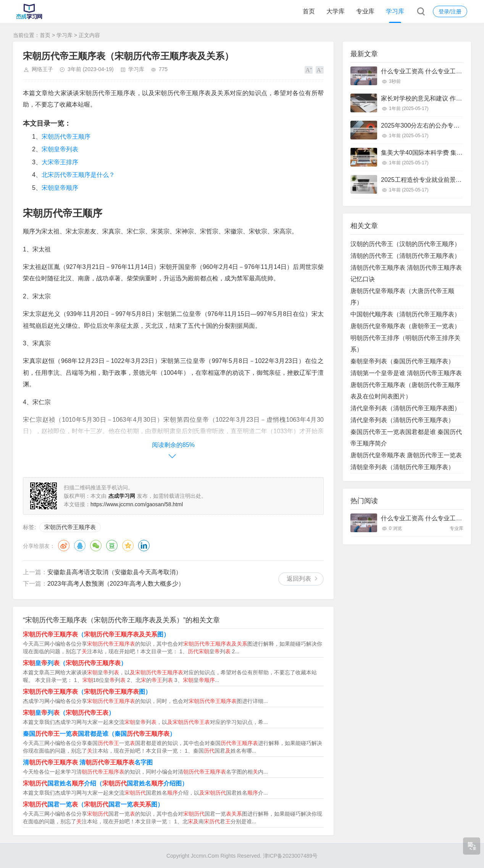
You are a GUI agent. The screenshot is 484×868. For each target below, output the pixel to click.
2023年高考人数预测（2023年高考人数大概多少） (116, 584)
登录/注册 (450, 11)
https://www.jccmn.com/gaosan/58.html (137, 504)
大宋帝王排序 (60, 162)
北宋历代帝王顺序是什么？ (78, 175)
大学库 (336, 11)
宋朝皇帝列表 (60, 149)
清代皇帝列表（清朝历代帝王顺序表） (402, 420)
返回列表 (299, 579)
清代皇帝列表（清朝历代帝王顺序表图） (405, 408)
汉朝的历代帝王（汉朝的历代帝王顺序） (405, 244)
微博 (64, 546)
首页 (309, 11)
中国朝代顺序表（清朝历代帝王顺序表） (405, 314)
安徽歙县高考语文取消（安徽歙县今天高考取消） (115, 572)
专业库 (365, 11)
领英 (144, 546)
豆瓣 (112, 546)
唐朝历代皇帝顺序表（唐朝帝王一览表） (405, 326)
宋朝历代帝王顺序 (66, 137)
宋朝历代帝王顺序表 (70, 527)
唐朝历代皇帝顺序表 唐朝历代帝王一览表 (406, 455)
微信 (96, 546)
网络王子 (42, 69)
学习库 (395, 11)
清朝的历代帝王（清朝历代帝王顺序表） (405, 256)
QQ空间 (128, 546)
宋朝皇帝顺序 (60, 188)
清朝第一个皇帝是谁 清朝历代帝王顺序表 (406, 373)
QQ (80, 546)
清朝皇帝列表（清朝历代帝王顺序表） (402, 467)
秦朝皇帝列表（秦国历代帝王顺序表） (402, 361)
